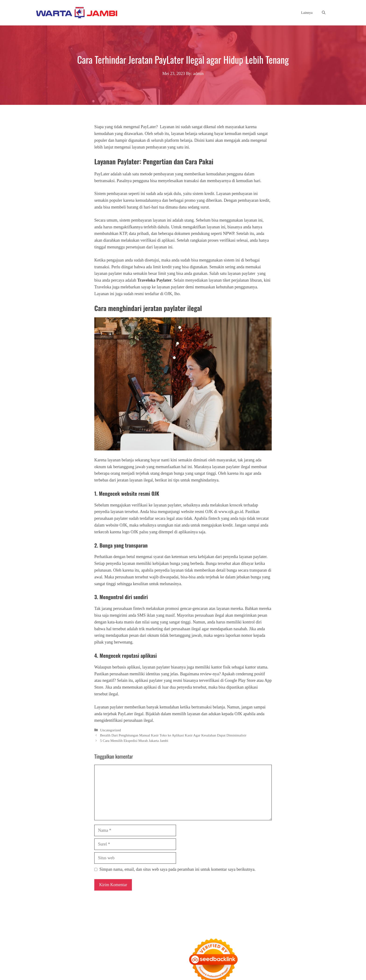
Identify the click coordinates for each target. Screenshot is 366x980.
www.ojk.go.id (231, 512)
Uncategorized (110, 730)
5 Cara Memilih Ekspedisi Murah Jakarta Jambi (134, 741)
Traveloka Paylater (154, 280)
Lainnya (307, 13)
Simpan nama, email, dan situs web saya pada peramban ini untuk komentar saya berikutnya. (178, 869)
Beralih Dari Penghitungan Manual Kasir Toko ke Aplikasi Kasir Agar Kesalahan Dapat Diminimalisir (173, 735)
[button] (324, 13)
